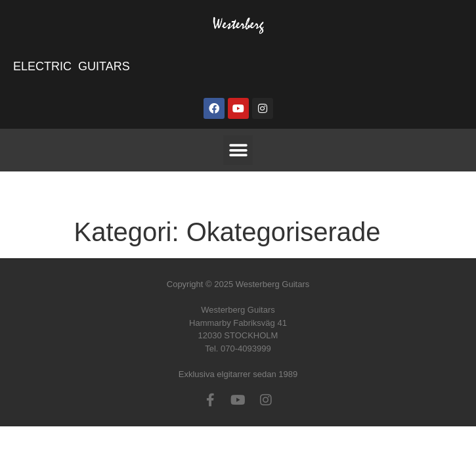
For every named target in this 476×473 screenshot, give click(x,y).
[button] (238, 150)
